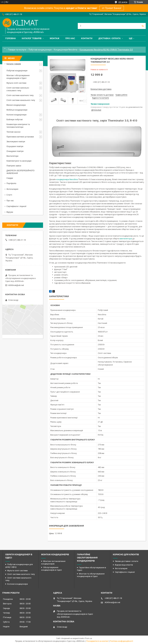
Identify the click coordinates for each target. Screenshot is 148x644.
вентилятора (126, 239)
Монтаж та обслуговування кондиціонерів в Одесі (91, 575)
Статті (9, 195)
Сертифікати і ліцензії (16, 206)
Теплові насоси (13, 132)
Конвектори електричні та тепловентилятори (18, 126)
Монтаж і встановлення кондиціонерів (53, 562)
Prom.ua (88, 638)
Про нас (70, 38)
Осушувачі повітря (15, 146)
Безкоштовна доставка (101, 89)
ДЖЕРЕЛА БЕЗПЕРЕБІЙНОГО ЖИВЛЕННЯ (20, 172)
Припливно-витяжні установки (20, 137)
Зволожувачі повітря (16, 142)
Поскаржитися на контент (97, 641)
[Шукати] (143, 26)
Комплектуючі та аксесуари (19, 161)
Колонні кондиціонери (16, 115)
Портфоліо (11, 183)
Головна (10, 38)
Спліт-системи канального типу (21, 100)
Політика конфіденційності (121, 641)
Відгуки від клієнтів (124, 565)
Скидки (10, 178)
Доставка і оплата (110, 38)
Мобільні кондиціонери (17, 110)
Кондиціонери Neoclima (66, 50)
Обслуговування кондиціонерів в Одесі (51, 569)
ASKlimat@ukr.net (16, 285)
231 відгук (123, 2)
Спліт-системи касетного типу (20, 95)
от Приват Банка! (112, 8)
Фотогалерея (12, 189)
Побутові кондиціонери (40, 50)
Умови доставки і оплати (127, 561)
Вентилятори (12, 156)
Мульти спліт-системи (16, 83)
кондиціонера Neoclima (67, 179)
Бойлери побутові (15, 119)
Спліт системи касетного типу (21, 574)
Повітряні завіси (14, 166)
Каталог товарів (32, 38)
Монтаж (55, 38)
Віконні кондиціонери (16, 105)
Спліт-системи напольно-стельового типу (18, 89)
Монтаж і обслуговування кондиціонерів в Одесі (18, 77)
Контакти (87, 38)
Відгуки (10, 212)
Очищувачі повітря (15, 151)
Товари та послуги (17, 50)
